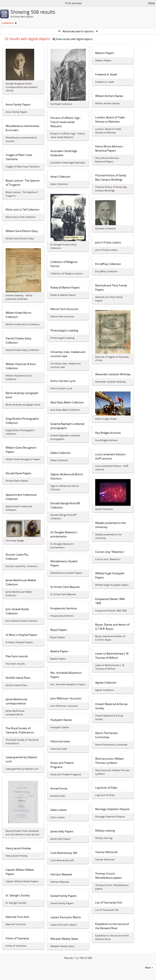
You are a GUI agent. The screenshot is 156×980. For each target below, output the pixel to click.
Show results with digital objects (73, 39)
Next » (149, 967)
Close (151, 3)
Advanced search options (78, 31)
